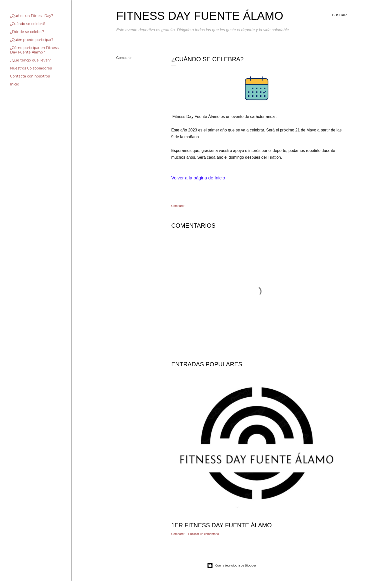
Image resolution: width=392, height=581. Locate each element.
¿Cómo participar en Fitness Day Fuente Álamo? (34, 50)
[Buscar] (339, 15)
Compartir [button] (124, 58)
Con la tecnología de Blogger (232, 566)
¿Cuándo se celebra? (28, 24)
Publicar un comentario (204, 534)
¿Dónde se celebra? (27, 32)
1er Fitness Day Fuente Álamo (221, 525)
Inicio (15, 84)
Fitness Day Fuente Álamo (200, 16)
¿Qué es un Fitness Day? (32, 16)
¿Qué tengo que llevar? (30, 60)
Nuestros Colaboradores (31, 68)
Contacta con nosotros (30, 76)
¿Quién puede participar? (32, 40)
